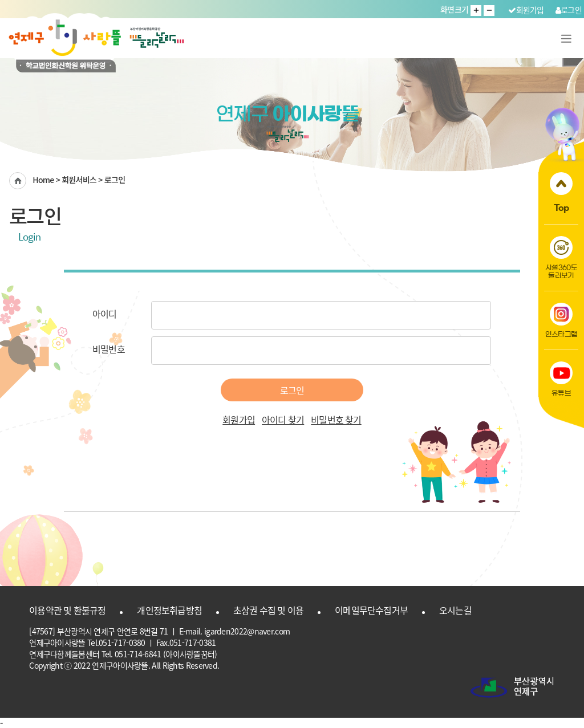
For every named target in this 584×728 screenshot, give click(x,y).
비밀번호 (109, 349)
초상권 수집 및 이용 (268, 610)
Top (561, 192)
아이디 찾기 (283, 420)
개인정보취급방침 (169, 610)
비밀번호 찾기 (336, 420)
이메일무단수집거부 (371, 610)
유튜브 (561, 379)
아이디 (105, 314)
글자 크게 (476, 11)
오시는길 (455, 610)
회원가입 (526, 10)
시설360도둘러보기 (561, 257)
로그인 (569, 10)
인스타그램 (561, 320)
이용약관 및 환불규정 (67, 610)
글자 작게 (489, 11)
